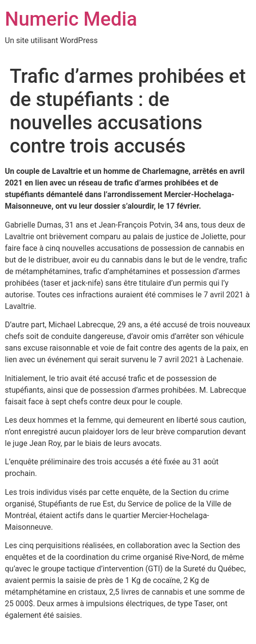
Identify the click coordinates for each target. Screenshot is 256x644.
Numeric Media (71, 19)
